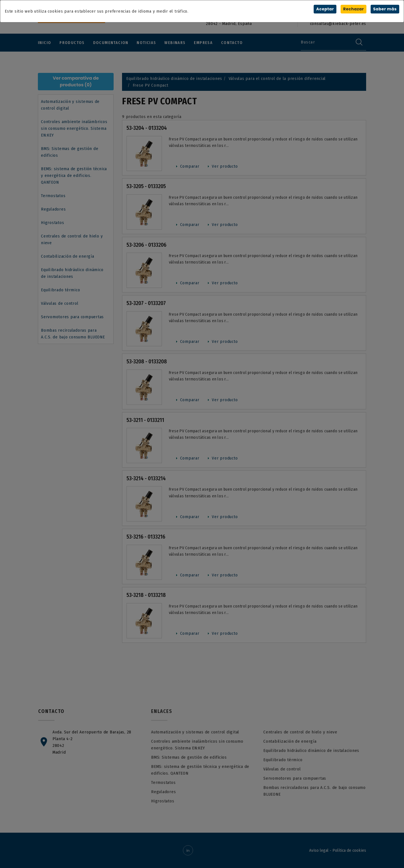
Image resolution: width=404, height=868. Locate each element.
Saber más (385, 9)
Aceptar (325, 9)
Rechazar (353, 9)
